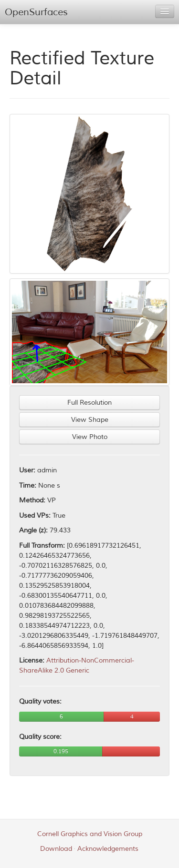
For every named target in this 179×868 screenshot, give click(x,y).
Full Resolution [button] (89, 403)
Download (56, 849)
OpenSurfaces (36, 12)
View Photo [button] (90, 437)
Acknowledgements (108, 849)
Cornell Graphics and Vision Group (90, 834)
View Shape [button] (90, 420)
